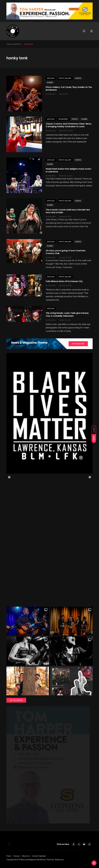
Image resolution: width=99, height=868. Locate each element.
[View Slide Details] (49, 413)
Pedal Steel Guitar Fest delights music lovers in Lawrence (68, 170)
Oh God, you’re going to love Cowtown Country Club (66, 252)
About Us (26, 856)
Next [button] (89, 477)
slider (50, 83)
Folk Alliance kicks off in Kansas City (64, 281)
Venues (16, 856)
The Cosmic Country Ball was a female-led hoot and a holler (68, 211)
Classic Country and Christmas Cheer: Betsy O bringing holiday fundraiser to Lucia (69, 125)
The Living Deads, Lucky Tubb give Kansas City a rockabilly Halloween (67, 315)
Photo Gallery (65, 78)
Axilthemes (59, 860)
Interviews (63, 119)
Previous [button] (9, 477)
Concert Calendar (39, 856)
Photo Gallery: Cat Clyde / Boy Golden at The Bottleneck (69, 89)
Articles (51, 78)
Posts (78, 78)
